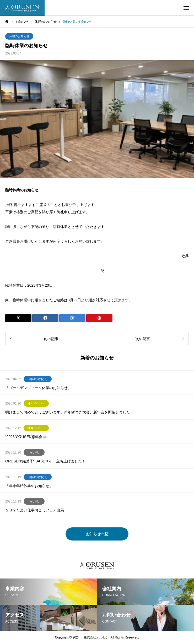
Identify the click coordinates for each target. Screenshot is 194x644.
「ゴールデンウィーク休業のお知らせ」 (38, 388)
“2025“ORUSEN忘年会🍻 (26, 437)
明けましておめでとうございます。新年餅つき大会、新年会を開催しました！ (69, 412)
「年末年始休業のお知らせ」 (29, 486)
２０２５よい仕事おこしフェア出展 (35, 510)
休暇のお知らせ (19, 36)
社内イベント (36, 403)
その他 (34, 452)
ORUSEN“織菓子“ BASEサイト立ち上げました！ (45, 461)
